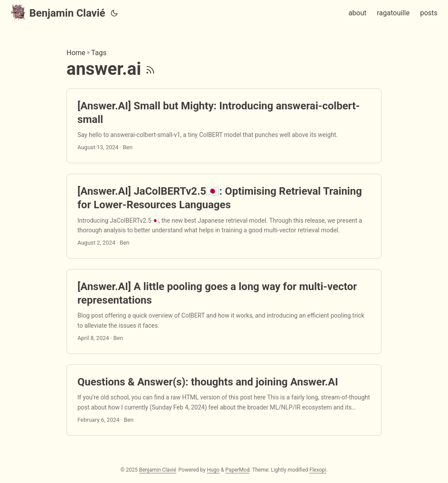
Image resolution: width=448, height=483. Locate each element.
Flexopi (318, 470)
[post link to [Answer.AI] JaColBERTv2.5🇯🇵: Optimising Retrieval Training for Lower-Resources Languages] (224, 216)
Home (76, 53)
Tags (99, 53)
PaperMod (237, 470)
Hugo (213, 470)
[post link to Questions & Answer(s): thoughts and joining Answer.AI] (224, 400)
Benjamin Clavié (58, 12)
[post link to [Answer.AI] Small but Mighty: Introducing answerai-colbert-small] (224, 126)
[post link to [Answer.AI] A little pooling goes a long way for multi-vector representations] (224, 311)
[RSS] (150, 69)
